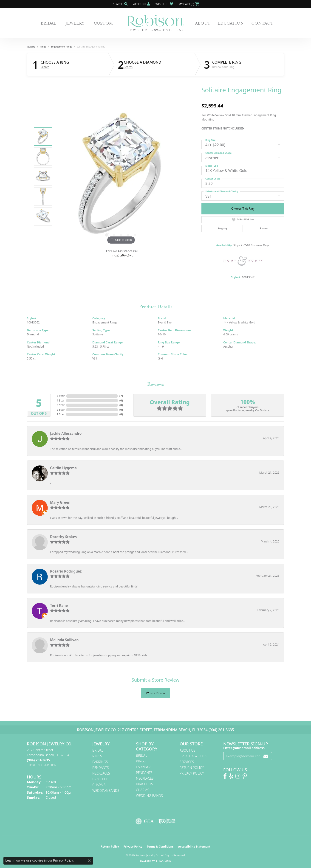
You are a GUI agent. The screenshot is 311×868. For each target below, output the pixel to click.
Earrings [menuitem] (100, 762)
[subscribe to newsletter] (266, 756)
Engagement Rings (61, 47)
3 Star (61, 405)
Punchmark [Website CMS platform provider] (164, 861)
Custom (103, 23)
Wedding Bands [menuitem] (106, 791)
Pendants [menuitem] (101, 768)
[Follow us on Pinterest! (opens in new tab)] (245, 776)
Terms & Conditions (160, 847)
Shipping (222, 229)
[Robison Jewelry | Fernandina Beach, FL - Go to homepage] (155, 23)
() (121, 396)
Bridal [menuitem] (98, 750)
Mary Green (60, 502)
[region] (121, 177)
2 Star (61, 410)
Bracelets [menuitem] (101, 779)
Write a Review (156, 693)
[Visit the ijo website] (167, 821)
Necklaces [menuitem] (101, 773)
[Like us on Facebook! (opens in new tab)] (225, 776)
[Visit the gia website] (145, 821)
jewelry (31, 47)
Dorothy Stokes (63, 537)
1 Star (61, 414)
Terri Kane (59, 605)
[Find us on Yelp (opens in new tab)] (231, 776)
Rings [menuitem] (97, 756)
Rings (43, 47)
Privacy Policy (192, 773)
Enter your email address (244, 748)
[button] (120, 4)
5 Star (61, 396)
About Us (188, 750)
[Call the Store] (38, 760)
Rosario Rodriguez (66, 571)
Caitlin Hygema (63, 468)
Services (187, 762)
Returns (264, 229)
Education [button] (231, 23)
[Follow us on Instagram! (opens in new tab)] (238, 776)
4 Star (61, 400)
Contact (262, 23)
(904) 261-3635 (122, 255)
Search (45, 67)
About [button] (203, 23)
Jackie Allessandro (66, 433)
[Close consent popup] (89, 861)
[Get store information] (42, 765)
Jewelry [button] (75, 23)
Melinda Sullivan (64, 640)
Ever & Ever (165, 322)
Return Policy (192, 768)
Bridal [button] (48, 23)
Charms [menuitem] (99, 785)
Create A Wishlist (194, 756)
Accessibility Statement (194, 847)
